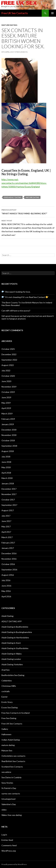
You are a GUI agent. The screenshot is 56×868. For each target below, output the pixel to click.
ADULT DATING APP (12, 621)
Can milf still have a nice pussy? (16, 311)
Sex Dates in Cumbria (11, 777)
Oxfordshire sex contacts (13, 756)
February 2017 (8, 543)
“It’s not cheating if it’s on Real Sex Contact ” (25, 297)
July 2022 (6, 370)
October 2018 (8, 440)
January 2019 (8, 424)
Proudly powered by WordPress (14, 864)
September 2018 (9, 446)
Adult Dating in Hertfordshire (15, 638)
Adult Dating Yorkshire (12, 664)
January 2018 (8, 483)
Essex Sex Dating (10, 707)
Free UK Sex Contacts (15, 13)
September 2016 (9, 570)
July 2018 (6, 457)
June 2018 (6, 462)
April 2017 (6, 532)
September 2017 (9, 505)
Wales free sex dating (12, 815)
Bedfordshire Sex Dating (13, 675)
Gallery (5, 729)
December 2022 (9, 354)
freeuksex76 (22, 52)
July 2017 (6, 516)
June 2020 (6, 381)
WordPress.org (9, 851)
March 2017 (7, 537)
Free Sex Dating (9, 718)
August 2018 (8, 451)
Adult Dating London (11, 659)
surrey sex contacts (11, 794)
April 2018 (6, 473)
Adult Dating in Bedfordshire (15, 627)
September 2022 (9, 360)
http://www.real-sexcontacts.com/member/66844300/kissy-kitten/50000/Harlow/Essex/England (24, 183)
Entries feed (7, 840)
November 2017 (9, 494)
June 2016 (6, 586)
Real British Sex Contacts (13, 761)
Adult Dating (7, 616)
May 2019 (6, 403)
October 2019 (8, 392)
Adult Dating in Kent (11, 643)
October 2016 (8, 564)
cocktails (6, 691)
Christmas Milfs (9, 686)
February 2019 (8, 419)
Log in (4, 835)
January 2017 (8, 548)
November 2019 (9, 387)
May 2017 (6, 526)
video (4, 810)
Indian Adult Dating (11, 740)
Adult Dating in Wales (12, 654)
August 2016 (8, 575)
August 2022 (8, 365)
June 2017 (6, 521)
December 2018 (9, 430)
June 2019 (6, 397)
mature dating (9, 25)
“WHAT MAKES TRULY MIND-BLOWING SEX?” (28, 211)
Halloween (6, 734)
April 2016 (6, 596)
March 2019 (7, 414)
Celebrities (7, 681)
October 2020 (8, 376)
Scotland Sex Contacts (12, 767)
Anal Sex (6, 670)
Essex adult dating (13, 197)
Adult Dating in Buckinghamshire (17, 632)
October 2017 (8, 500)
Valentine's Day (9, 804)
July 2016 (6, 580)
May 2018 (6, 467)
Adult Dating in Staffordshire (15, 648)
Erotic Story (7, 702)
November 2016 (9, 559)
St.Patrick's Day (9, 788)
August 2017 (8, 510)
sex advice (6, 772)
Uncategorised (8, 799)
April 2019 (6, 408)
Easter (5, 697)
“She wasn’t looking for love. (16, 292)
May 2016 (6, 591)
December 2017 (9, 489)
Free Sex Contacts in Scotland (16, 713)
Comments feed (9, 845)
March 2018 (7, 478)
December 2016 (9, 553)
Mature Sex (7, 750)
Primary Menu (52, 13)
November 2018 (9, 435)
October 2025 (8, 349)
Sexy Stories (7, 783)
